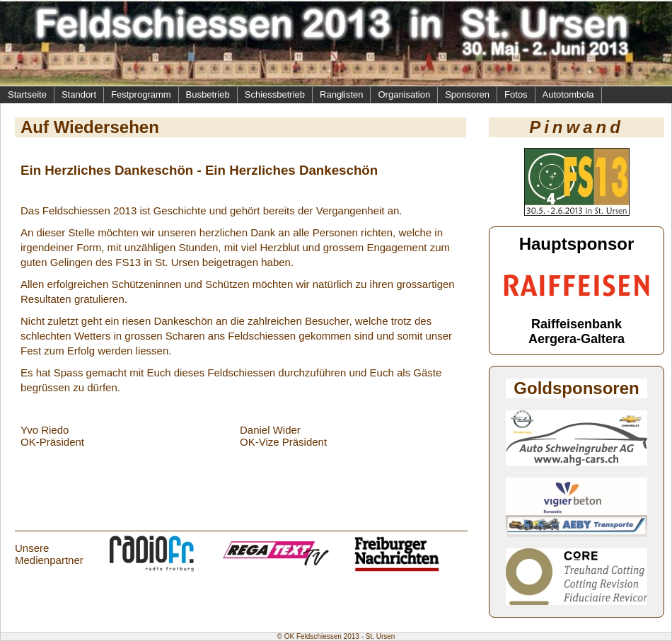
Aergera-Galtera (577, 339)
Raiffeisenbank (577, 324)
